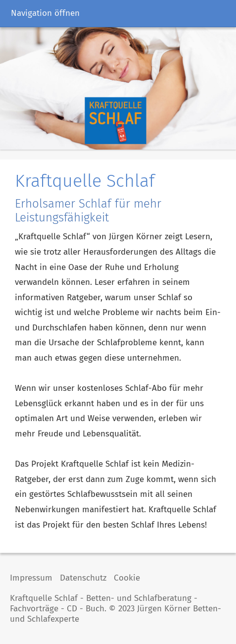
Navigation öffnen (45, 13)
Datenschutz (83, 578)
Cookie (127, 578)
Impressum (31, 578)
